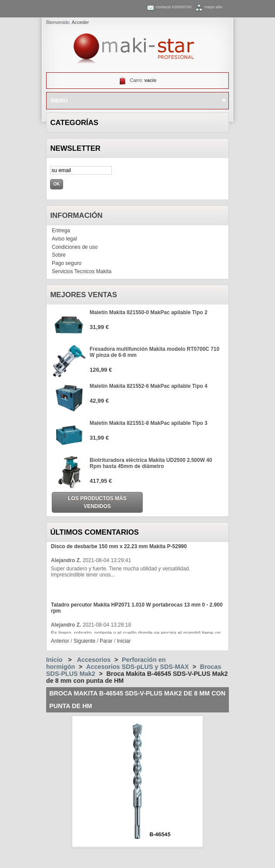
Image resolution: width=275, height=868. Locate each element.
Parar (106, 641)
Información (76, 215)
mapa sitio (213, 7)
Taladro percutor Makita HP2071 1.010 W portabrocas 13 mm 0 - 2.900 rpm (137, 608)
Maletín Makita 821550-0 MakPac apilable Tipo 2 (149, 312)
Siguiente (84, 641)
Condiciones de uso (75, 247)
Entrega (61, 231)
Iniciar (124, 641)
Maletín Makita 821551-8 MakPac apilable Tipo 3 (149, 423)
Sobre (59, 255)
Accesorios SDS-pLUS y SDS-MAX (137, 667)
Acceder (80, 22)
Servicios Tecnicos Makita (82, 271)
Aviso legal (64, 239)
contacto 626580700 (174, 7)
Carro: (143, 80)
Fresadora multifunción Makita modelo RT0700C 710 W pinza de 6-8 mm (154, 352)
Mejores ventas (84, 295)
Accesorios (94, 660)
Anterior (60, 641)
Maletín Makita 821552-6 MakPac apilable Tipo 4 (149, 386)
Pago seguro (67, 263)
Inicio (54, 660)
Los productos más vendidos (97, 502)
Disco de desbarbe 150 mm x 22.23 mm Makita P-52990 (119, 546)
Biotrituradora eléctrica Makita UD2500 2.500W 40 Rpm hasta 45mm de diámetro (151, 463)
